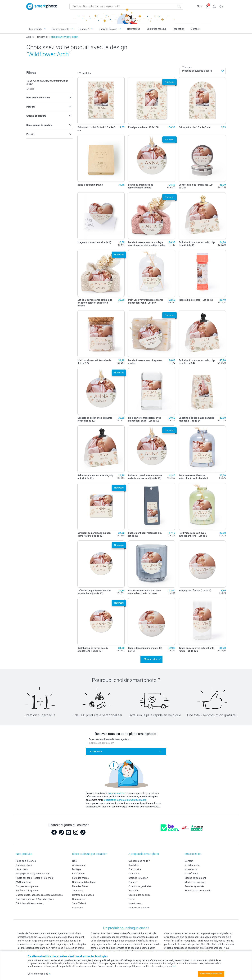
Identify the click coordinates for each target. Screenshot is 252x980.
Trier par (187, 67)
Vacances (77, 908)
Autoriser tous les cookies (211, 974)
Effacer (30, 89)
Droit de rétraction (138, 878)
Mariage (76, 869)
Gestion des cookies (139, 895)
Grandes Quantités (195, 886)
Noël (75, 861)
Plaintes (133, 882)
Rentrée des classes (83, 895)
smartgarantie (192, 865)
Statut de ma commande (198, 891)
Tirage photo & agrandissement (33, 874)
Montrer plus (151, 659)
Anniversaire (79, 865)
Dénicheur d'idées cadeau (30, 903)
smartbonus (191, 869)
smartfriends (191, 874)
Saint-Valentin (80, 903)
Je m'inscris (96, 751)
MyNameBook (24, 882)
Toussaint (77, 891)
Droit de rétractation (139, 908)
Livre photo (22, 869)
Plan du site (135, 869)
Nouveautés (134, 29)
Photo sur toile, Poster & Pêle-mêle (35, 878)
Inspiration (179, 29)
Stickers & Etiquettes (27, 891)
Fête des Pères (80, 886)
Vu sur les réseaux (156, 29)
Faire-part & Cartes (26, 861)
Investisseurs (136, 903)
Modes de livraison (195, 882)
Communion (79, 899)
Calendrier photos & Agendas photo (35, 899)
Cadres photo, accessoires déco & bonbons (39, 895)
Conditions (134, 874)
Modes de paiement (195, 878)
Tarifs (131, 899)
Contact (195, 29)
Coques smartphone (27, 886)
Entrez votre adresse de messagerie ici (110, 739)
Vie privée (134, 891)
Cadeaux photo (24, 865)
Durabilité (134, 865)
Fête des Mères (80, 878)
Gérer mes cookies (39, 974)
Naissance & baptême (84, 882)
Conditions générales (140, 886)
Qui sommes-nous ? (139, 861)
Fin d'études (79, 874)
